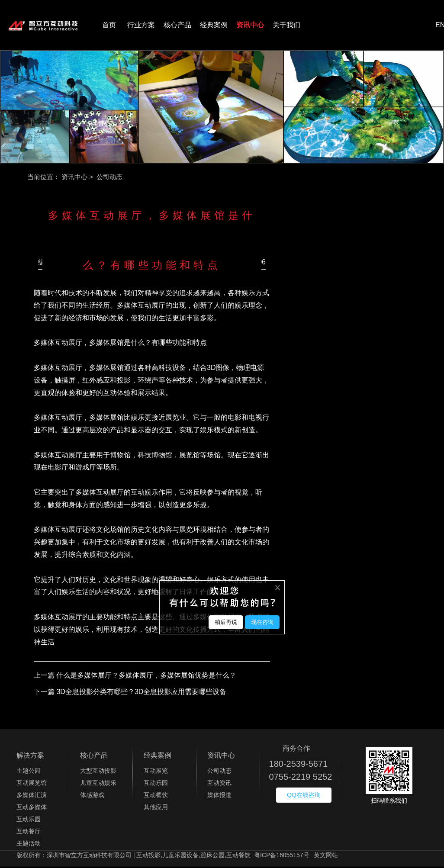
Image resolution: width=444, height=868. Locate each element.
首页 (109, 26)
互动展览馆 (32, 784)
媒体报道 (219, 797)
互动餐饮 (156, 797)
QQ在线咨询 (304, 797)
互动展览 (156, 772)
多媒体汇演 (32, 797)
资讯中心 (250, 26)
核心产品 (177, 26)
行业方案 (141, 26)
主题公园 (29, 772)
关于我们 (286, 26)
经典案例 (214, 26)
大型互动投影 (98, 772)
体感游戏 (92, 797)
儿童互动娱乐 (98, 784)
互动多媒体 (32, 809)
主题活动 (29, 845)
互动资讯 (219, 784)
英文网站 (326, 857)
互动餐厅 (29, 833)
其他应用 (156, 809)
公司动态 (219, 772)
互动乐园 (29, 821)
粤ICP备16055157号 (282, 857)
